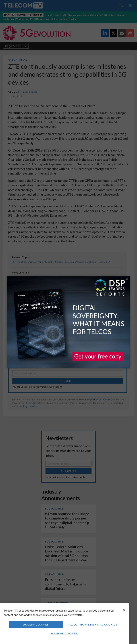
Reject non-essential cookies (93, 625)
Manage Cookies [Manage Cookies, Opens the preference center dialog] (64, 633)
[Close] (124, 610)
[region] (64, 624)
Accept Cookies (36, 625)
